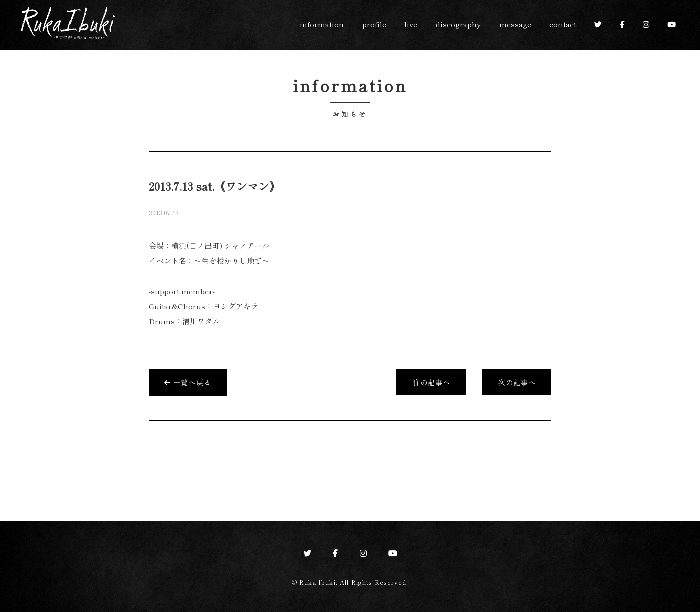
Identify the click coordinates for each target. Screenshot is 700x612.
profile (374, 24)
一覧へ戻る (188, 382)
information (322, 24)
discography (458, 24)
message (515, 24)
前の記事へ (431, 382)
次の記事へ (517, 382)
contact (563, 24)
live (411, 24)
